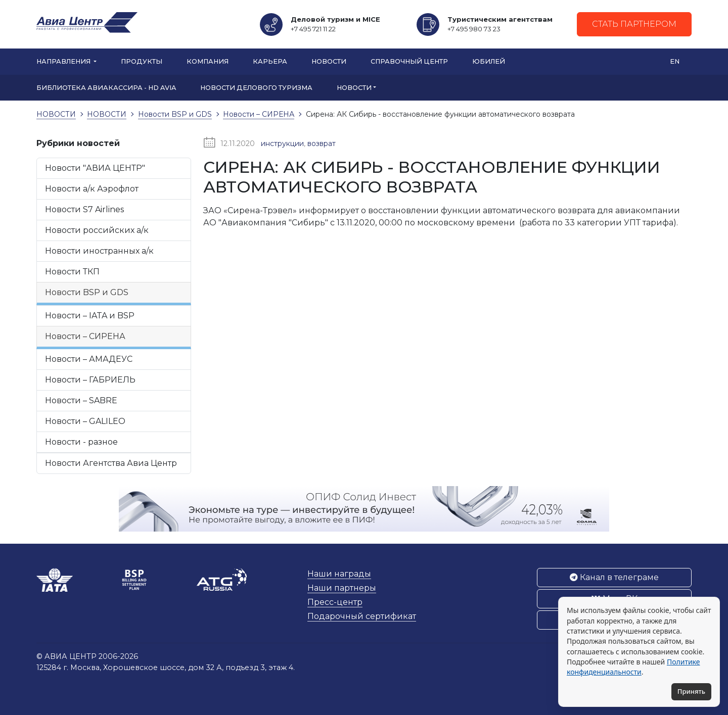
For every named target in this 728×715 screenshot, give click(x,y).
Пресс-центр (335, 602)
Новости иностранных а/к (99, 251)
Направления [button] (64, 61)
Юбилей (489, 61)
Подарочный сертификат (362, 616)
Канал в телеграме (614, 577)
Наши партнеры (342, 588)
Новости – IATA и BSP (90, 316)
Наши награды (339, 574)
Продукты (142, 61)
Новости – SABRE (81, 400)
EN (675, 61)
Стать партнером (634, 24)
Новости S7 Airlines (84, 209)
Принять (691, 691)
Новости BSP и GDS (87, 292)
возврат (322, 144)
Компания (208, 61)
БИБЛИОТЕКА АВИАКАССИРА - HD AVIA (106, 88)
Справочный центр (409, 61)
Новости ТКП (72, 272)
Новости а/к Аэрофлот (92, 189)
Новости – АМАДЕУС (89, 359)
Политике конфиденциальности (633, 667)
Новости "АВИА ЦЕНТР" (95, 168)
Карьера (270, 61)
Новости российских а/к (97, 230)
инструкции (282, 144)
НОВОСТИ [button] (354, 88)
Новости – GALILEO (85, 421)
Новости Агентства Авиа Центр (111, 463)
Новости (329, 61)
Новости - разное (81, 442)
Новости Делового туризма (256, 88)
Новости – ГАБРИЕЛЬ (90, 380)
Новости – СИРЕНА (85, 336)
